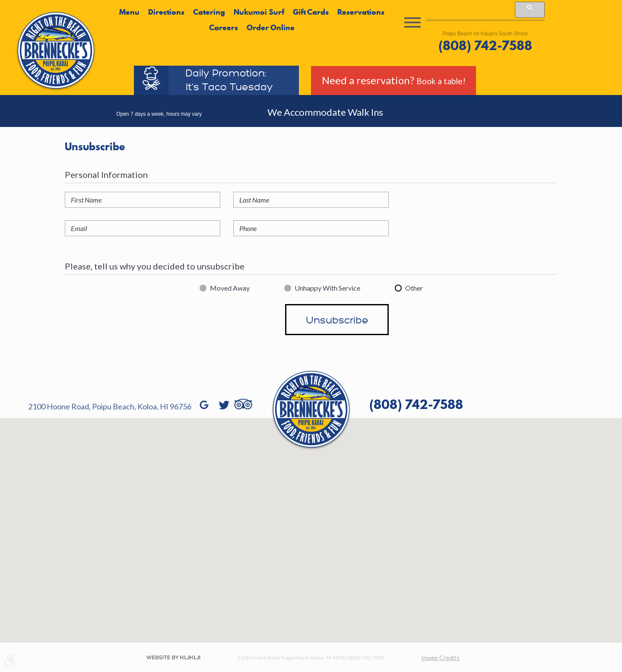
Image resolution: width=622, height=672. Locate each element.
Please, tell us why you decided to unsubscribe (155, 266)
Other (414, 288)
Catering (209, 12)
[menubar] (252, 20)
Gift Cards (311, 12)
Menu (129, 12)
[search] (470, 10)
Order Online (271, 28)
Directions (166, 12)
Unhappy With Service (327, 288)
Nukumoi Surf (259, 12)
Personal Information (106, 174)
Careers (224, 28)
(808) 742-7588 (485, 46)
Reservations (361, 12)
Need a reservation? (394, 80)
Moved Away (230, 288)
